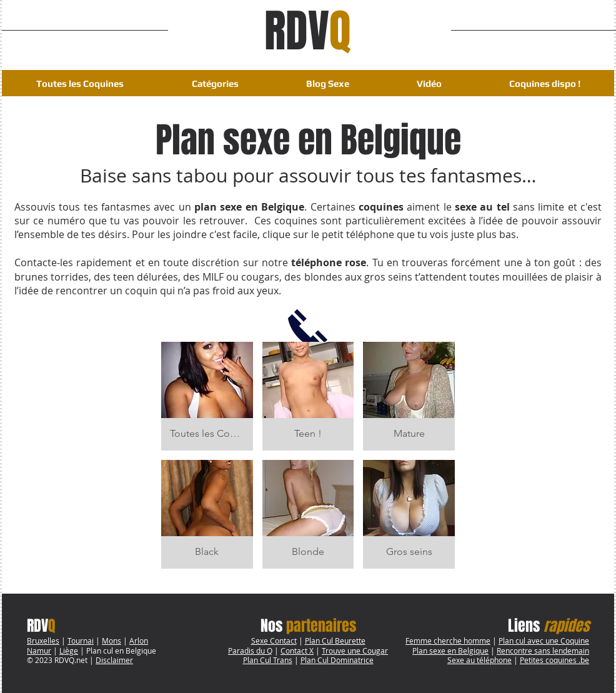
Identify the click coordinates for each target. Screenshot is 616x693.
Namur (39, 651)
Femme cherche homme (448, 641)
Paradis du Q (250, 651)
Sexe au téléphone (479, 660)
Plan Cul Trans (268, 660)
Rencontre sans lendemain (543, 651)
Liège (69, 651)
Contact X (297, 651)
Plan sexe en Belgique (450, 651)
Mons (112, 641)
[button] (215, 83)
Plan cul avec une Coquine (544, 641)
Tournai (81, 641)
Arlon (139, 641)
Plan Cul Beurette (335, 641)
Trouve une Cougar (355, 651)
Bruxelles (43, 641)
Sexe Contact (274, 641)
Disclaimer (114, 660)
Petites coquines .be (554, 660)
